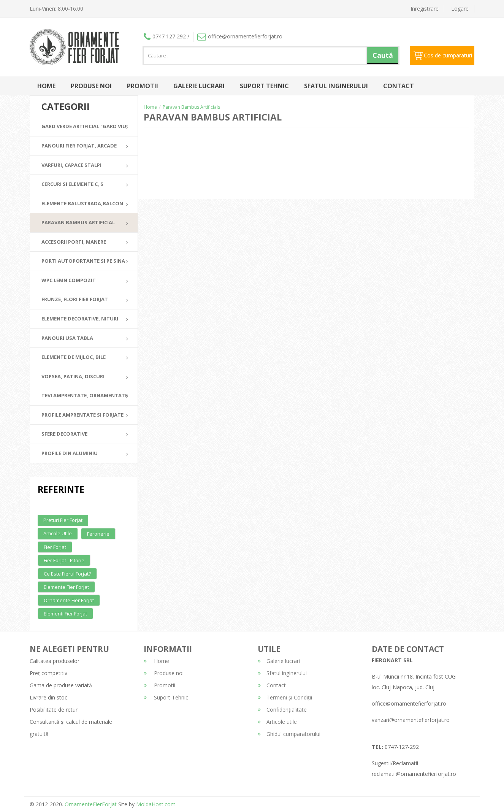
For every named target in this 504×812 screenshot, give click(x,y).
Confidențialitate (282, 710)
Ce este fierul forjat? (67, 574)
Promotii (143, 86)
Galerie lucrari (199, 86)
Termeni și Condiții (285, 697)
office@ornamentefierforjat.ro (240, 36)
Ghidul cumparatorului (289, 734)
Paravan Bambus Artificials (191, 107)
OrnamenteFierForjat (90, 804)
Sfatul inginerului (336, 86)
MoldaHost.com (156, 804)
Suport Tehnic (264, 86)
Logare (460, 9)
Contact (399, 86)
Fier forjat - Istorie (64, 560)
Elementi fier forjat (65, 614)
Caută (383, 55)
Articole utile (58, 533)
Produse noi (91, 86)
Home (46, 86)
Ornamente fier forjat (69, 600)
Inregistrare (425, 9)
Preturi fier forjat (63, 520)
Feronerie (98, 534)
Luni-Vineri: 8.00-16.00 (56, 9)
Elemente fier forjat (66, 587)
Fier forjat (55, 547)
